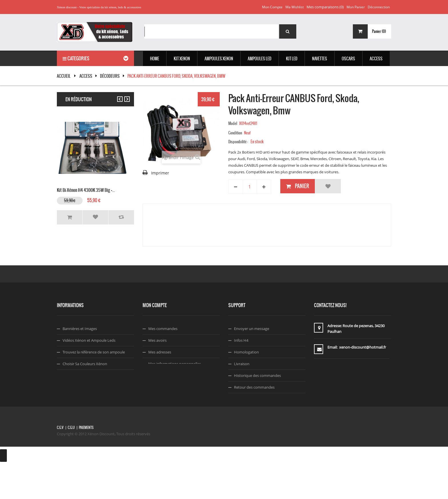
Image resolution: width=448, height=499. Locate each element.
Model (233, 123)
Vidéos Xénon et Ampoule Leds (89, 340)
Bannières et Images (80, 329)
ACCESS (86, 76)
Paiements (86, 463)
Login (153, 375)
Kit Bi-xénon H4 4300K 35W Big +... (86, 189)
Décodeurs (110, 76)
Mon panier (356, 7)
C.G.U (71, 463)
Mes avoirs (157, 340)
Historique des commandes (257, 375)
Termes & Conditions (252, 411)
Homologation (246, 352)
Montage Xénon (76, 375)
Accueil (64, 76)
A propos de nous (249, 399)
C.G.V (60, 463)
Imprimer (160, 173)
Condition (235, 133)
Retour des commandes (254, 387)
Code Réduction (76, 387)
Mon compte (272, 7)
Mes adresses (160, 352)
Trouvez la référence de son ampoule (94, 352)
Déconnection (379, 7)
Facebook (242, 422)
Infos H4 (241, 340)
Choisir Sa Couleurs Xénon (85, 364)
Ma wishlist (295, 7)
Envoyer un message (252, 329)
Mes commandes (163, 329)
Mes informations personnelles (175, 364)
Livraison (242, 364)
